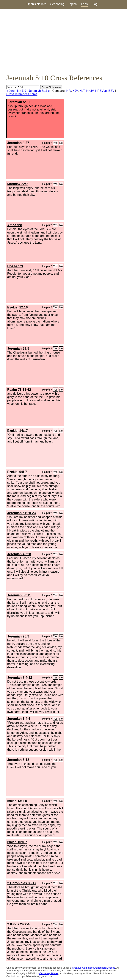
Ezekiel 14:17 (18, 431)
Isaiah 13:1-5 (17, 801)
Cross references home (22, 94)
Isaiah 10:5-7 (17, 842)
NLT (82, 91)
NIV (69, 91)
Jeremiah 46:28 (19, 554)
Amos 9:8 (15, 225)
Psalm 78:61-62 (19, 390)
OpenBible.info (36, 4)
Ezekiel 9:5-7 (17, 472)
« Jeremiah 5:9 (16, 91)
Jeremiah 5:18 (18, 760)
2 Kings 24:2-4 (18, 924)
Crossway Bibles (49, 973)
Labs (85, 4)
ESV (111, 91)
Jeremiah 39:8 (18, 348)
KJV (75, 91)
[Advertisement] (63, 41)
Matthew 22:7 (18, 184)
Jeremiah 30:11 (19, 595)
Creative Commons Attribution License (94, 968)
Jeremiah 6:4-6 (19, 719)
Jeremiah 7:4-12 (20, 678)
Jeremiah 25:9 (18, 636)
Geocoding (57, 4)
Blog (95, 4)
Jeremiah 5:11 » (39, 91)
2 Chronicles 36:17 (22, 883)
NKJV (90, 91)
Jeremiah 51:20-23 (22, 513)
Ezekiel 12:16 (18, 307)
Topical (73, 4)
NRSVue (101, 91)
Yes (55, 143)
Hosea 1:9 (15, 266)
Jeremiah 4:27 (18, 143)
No (61, 143)
